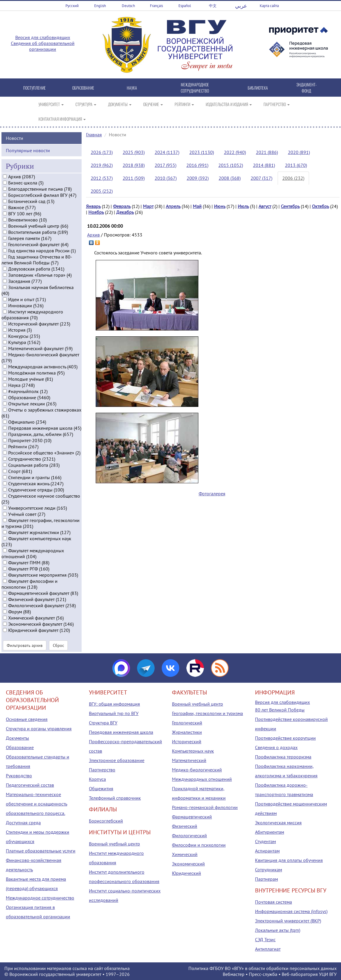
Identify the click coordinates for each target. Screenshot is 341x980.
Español (185, 6)
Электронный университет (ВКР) (288, 921)
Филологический (189, 835)
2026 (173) (102, 152)
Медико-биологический (197, 770)
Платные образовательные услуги (41, 851)
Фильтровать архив (25, 645)
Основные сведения (27, 719)
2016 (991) (197, 165)
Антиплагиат (268, 949)
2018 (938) (134, 165)
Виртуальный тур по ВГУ (114, 713)
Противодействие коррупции (285, 738)
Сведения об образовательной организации (43, 46)
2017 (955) (166, 165)
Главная (94, 135)
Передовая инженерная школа (121, 732)
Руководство (19, 776)
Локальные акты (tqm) (278, 930)
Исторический (187, 741)
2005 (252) (102, 191)
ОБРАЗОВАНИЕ (83, 88)
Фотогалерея (212, 494)
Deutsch (128, 6)
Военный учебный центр (114, 844)
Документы (17, 738)
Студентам (265, 841)
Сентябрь (290, 206)
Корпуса (97, 779)
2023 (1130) (202, 152)
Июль (243, 206)
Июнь (220, 206)
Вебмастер (234, 974)
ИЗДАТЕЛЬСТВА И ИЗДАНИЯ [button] (229, 104)
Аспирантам (267, 851)
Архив (93, 235)
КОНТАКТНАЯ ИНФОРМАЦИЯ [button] (62, 119)
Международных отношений (202, 779)
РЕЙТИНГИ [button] (184, 104)
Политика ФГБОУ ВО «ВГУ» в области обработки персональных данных (262, 968)
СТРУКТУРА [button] (86, 104)
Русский (72, 6)
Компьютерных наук (193, 751)
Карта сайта (269, 6)
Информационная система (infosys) (291, 911)
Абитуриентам (270, 832)
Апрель (173, 206)
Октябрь (320, 206)
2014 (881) (264, 165)
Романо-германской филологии (205, 807)
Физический (185, 826)
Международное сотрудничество (40, 898)
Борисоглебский (106, 821)
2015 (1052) (231, 165)
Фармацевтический (192, 817)
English (100, 6)
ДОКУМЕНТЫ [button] (120, 104)
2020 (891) (299, 152)
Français (156, 6)
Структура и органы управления (39, 729)
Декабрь (125, 212)
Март (148, 206)
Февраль (122, 206)
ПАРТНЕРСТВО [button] (277, 104)
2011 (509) (134, 178)
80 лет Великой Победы (280, 710)
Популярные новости (28, 150)
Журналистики (187, 732)
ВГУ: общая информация (114, 704)
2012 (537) (102, 178)
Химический (185, 854)
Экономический (188, 864)
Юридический (186, 873)
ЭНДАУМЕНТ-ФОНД (307, 88)
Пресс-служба (263, 974)
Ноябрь (96, 212)
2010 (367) (166, 178)
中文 (213, 6)
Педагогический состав (30, 785)
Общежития (101, 788)
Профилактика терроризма (283, 757)
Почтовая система (274, 902)
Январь (93, 206)
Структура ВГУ (103, 723)
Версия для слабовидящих (43, 37)
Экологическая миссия (278, 823)
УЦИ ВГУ (328, 974)
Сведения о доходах (276, 747)
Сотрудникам (269, 870)
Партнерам (266, 879)
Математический (189, 760)
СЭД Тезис (265, 939)
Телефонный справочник (115, 798)
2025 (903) (134, 152)
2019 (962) (102, 165)
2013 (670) (296, 165)
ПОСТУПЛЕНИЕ (34, 88)
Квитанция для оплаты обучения (289, 860)
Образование (20, 747)
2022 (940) (235, 152)
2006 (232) (293, 178)
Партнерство (102, 770)
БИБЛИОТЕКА (258, 88)
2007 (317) (261, 178)
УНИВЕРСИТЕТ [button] (51, 104)
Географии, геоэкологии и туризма (207, 713)
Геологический (187, 723)
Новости (15, 138)
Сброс (58, 645)
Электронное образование (117, 760)
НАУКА (132, 88)
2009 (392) (198, 178)
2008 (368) (230, 178)
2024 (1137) (167, 152)
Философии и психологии (199, 845)
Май (197, 206)
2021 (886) (267, 152)
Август (265, 206)
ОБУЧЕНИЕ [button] (153, 104)
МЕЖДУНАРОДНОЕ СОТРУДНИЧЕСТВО (195, 88)
